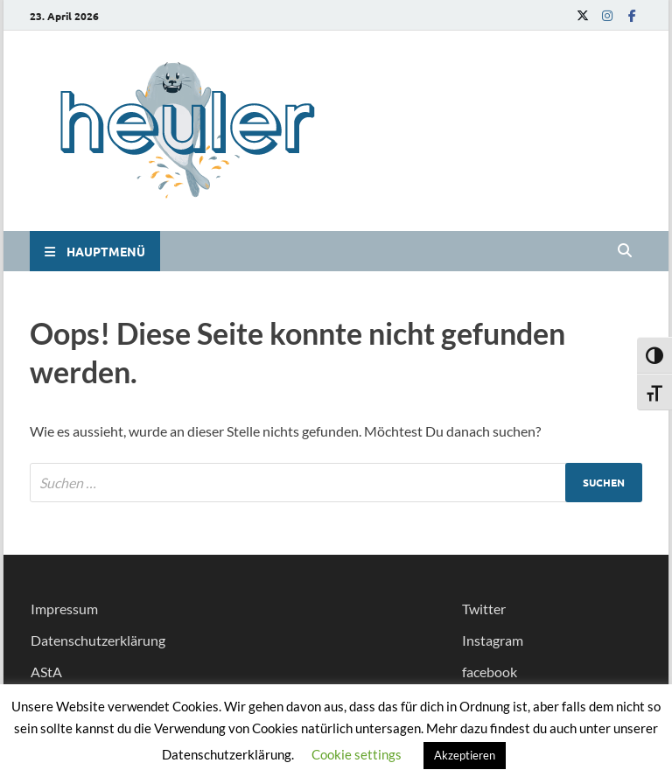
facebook (490, 672)
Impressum (64, 609)
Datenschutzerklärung (98, 640)
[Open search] (625, 251)
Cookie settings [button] (357, 754)
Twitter (484, 609)
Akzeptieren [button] (465, 755)
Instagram (493, 640)
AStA (46, 672)
